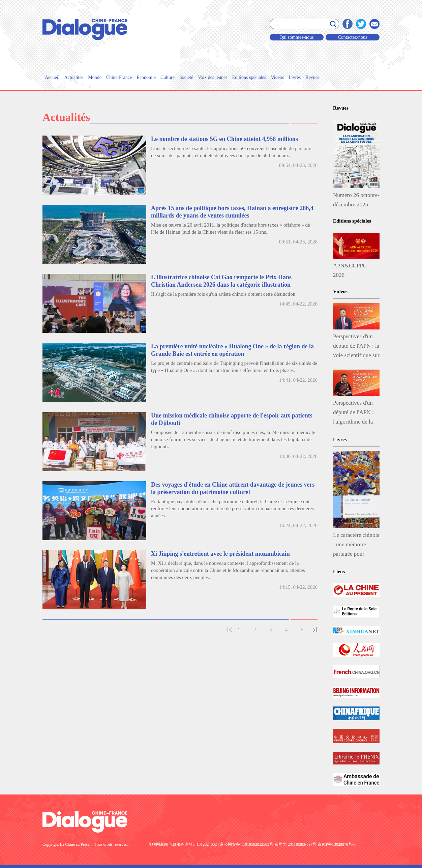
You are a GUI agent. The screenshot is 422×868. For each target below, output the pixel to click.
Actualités (74, 77)
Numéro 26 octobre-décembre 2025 (356, 200)
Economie (146, 77)
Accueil (52, 77)
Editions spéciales (249, 77)
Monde (95, 77)
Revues (312, 77)
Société (186, 77)
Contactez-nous (352, 37)
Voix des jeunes (213, 77)
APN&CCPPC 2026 (350, 270)
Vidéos (277, 77)
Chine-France (119, 77)
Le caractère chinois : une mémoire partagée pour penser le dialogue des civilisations (356, 546)
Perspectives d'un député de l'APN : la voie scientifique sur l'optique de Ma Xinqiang (356, 347)
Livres (295, 77)
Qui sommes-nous (297, 37)
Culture (168, 77)
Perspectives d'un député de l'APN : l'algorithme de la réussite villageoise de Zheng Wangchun (355, 414)
